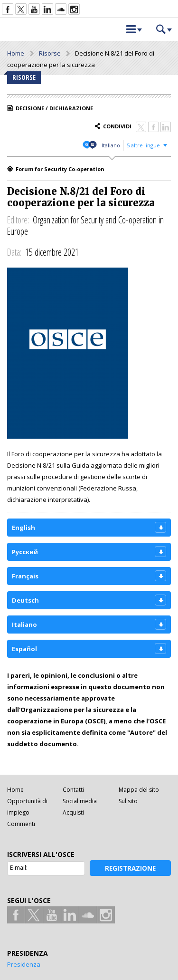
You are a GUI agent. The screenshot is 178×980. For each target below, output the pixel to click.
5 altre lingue (143, 145)
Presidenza (24, 964)
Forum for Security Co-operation (60, 169)
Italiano (111, 145)
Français (25, 576)
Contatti (73, 790)
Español (24, 649)
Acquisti (73, 812)
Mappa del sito (139, 790)
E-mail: (19, 868)
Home (16, 53)
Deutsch (25, 600)
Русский (25, 552)
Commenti (21, 824)
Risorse (50, 53)
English (23, 528)
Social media (80, 801)
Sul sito (128, 801)
